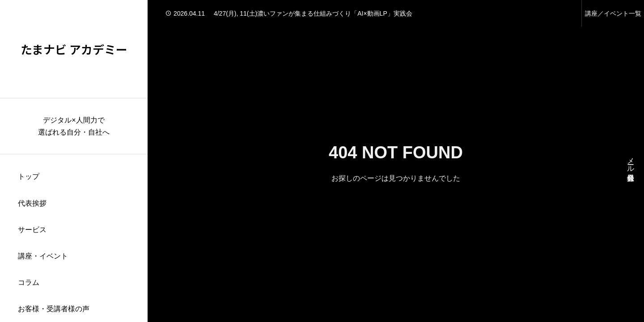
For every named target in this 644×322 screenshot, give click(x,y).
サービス (32, 230)
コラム (29, 282)
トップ (29, 176)
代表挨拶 (32, 203)
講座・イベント (43, 256)
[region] (74, 161)
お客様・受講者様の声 (54, 309)
